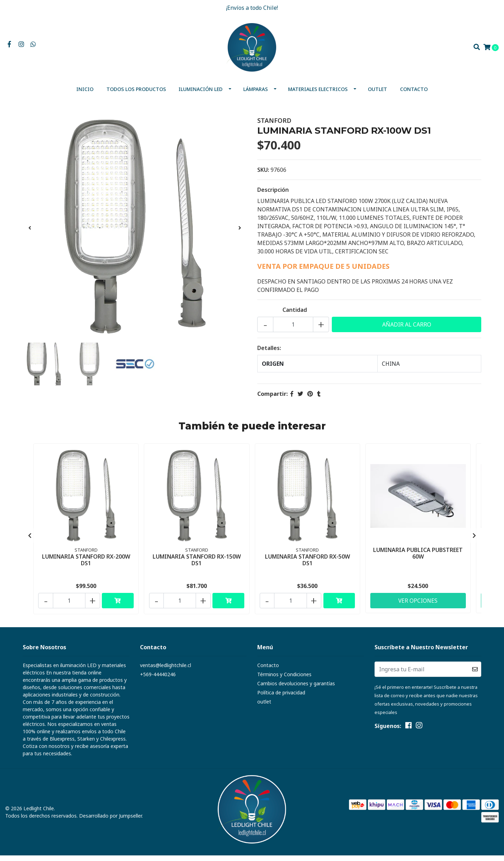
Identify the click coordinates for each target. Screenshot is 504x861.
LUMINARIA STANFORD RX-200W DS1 (86, 564)
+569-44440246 (158, 680)
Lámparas (255, 95)
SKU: (263, 175)
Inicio (85, 95)
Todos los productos (136, 95)
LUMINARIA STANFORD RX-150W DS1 (197, 564)
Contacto (414, 95)
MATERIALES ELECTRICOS (318, 95)
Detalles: (269, 353)
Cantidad (295, 315)
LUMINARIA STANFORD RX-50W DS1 (307, 564)
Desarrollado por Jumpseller (110, 821)
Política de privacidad (281, 698)
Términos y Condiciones (284, 680)
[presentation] (30, 233)
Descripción (273, 195)
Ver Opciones (418, 605)
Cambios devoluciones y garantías (296, 689)
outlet (377, 95)
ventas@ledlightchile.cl (166, 671)
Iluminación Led (201, 95)
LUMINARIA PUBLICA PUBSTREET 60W (418, 558)
